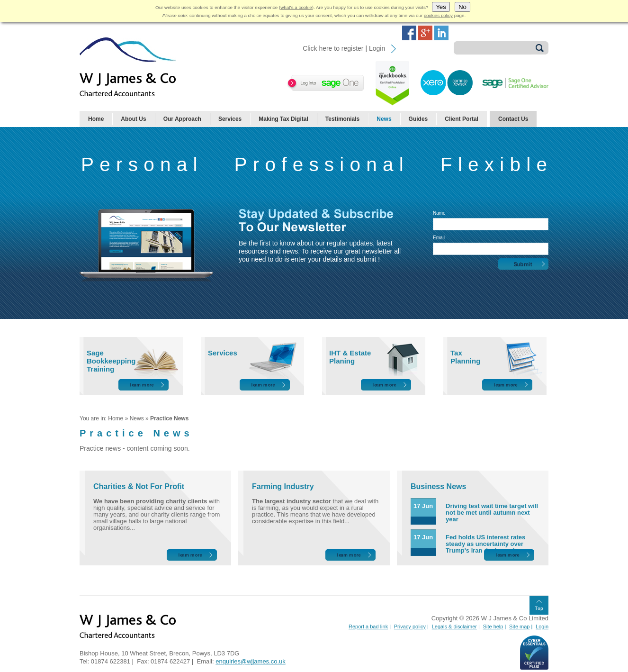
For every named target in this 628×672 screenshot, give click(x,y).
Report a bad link (368, 627)
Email (439, 238)
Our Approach (182, 119)
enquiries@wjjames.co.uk (251, 661)
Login (542, 627)
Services (230, 119)
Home (96, 119)
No (462, 7)
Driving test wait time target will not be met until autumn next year (492, 513)
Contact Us (513, 119)
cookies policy (438, 15)
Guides (418, 119)
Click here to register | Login (344, 48)
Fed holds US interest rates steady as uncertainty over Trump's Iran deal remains (485, 544)
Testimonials (342, 119)
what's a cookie (296, 7)
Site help (493, 627)
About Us (133, 119)
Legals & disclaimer (454, 627)
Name (439, 213)
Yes (441, 7)
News (384, 119)
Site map (519, 627)
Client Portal (462, 119)
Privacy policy (410, 627)
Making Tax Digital (283, 119)
